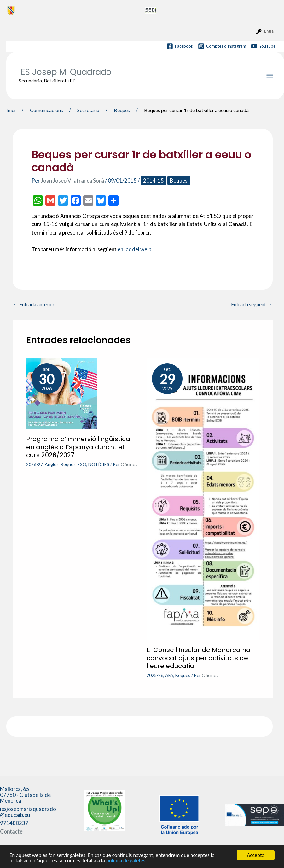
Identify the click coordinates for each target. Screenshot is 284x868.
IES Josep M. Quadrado (65, 72)
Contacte (11, 832)
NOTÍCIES (99, 464)
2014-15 (154, 180)
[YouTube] (263, 46)
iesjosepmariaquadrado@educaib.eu (28, 812)
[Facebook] (180, 46)
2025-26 (155, 675)
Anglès (52, 464)
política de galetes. (126, 861)
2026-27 (35, 464)
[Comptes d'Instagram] (222, 46)
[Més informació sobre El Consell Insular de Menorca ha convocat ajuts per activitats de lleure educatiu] (203, 498)
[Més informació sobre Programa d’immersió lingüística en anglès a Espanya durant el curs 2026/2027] (62, 393)
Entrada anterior (34, 304)
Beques (179, 180)
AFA (169, 675)
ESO (82, 464)
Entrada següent (252, 304)
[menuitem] (74, 10)
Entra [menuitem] (269, 31)
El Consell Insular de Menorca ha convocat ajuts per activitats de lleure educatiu (199, 658)
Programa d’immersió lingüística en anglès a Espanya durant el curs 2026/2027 (78, 447)
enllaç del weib (134, 249)
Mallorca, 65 (25, 795)
